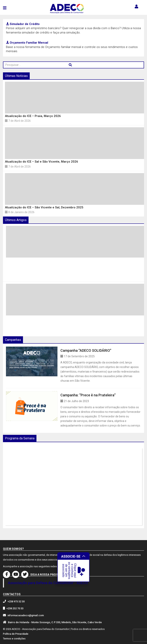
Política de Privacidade (16, 634)
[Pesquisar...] (73, 65)
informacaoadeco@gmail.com (26, 615)
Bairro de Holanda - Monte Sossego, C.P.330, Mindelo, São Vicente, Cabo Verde (55, 622)
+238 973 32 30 (16, 601)
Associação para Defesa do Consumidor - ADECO (48, 583)
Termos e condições (14, 639)
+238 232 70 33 (15, 608)
